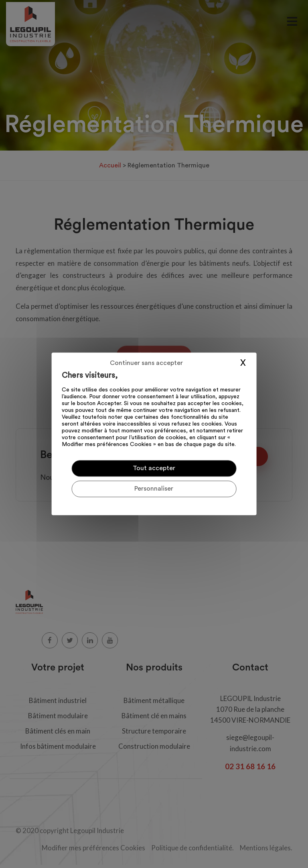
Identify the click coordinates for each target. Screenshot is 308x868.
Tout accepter (154, 468)
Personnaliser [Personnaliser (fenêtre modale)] (154, 489)
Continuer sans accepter (146, 363)
